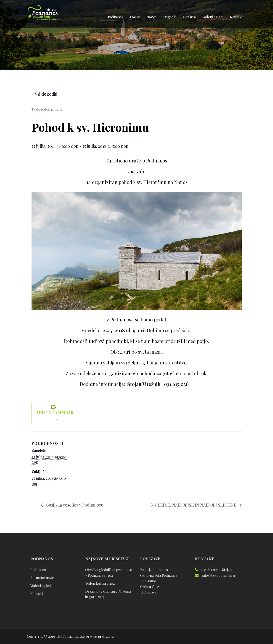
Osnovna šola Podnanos (159, 575)
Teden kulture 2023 (101, 583)
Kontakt (236, 17)
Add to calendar (55, 413)
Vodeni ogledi (213, 17)
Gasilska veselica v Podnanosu (74, 505)
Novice (152, 17)
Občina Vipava (151, 586)
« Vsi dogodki (44, 94)
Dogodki (170, 17)
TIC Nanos (148, 581)
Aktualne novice (43, 578)
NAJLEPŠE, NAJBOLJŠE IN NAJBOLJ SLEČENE (194, 505)
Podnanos (116, 17)
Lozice (135, 17)
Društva (189, 17)
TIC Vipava (148, 592)
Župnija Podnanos (154, 570)
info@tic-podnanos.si (218, 575)
